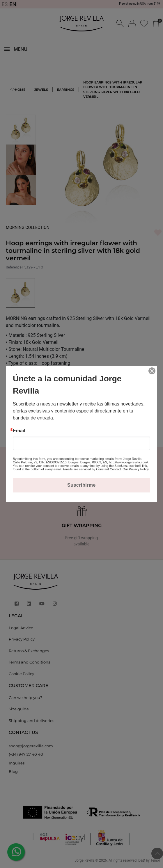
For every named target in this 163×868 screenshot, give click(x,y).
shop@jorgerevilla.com (31, 746)
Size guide (19, 709)
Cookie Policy (21, 674)
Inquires (17, 763)
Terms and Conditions (29, 662)
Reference (14, 267)
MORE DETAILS (24, 372)
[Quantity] (90, 419)
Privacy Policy (22, 639)
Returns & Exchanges (29, 651)
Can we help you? (25, 698)
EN (13, 4)
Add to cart (40, 419)
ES (5, 4)
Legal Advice (21, 628)
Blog (13, 771)
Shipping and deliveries (31, 721)
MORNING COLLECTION (28, 227)
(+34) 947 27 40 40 (26, 754)
